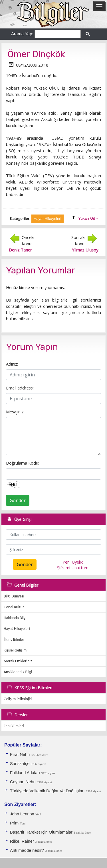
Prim (14, 823)
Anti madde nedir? (27, 850)
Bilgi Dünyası (14, 596)
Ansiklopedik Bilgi (18, 672)
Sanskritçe (20, 764)
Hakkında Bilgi (15, 618)
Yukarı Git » (88, 218)
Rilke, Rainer (22, 841)
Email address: (20, 388)
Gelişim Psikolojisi (18, 699)
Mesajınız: (15, 412)
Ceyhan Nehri (23, 782)
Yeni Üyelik (73, 562)
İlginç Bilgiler (14, 639)
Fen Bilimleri (14, 726)
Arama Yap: (22, 34)
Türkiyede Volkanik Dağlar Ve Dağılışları (47, 791)
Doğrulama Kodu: (23, 463)
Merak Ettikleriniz (18, 661)
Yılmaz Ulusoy (85, 250)
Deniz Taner (20, 250)
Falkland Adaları (26, 773)
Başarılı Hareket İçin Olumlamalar (41, 832)
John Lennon (22, 814)
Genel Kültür (14, 607)
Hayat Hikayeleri (17, 629)
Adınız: (12, 364)
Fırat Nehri (20, 754)
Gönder (18, 500)
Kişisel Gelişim (15, 650)
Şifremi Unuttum (73, 568)
